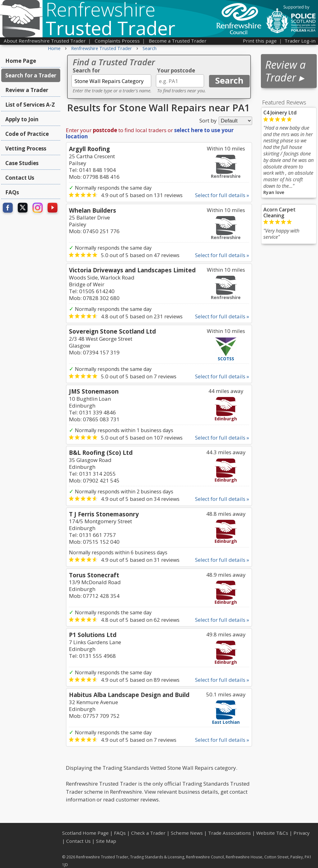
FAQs (12, 192)
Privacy (302, 833)
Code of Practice (27, 134)
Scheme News (187, 833)
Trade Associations (229, 833)
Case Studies (22, 163)
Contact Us (20, 178)
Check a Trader (148, 833)
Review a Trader (27, 90)
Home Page (21, 61)
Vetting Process (26, 148)
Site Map (106, 841)
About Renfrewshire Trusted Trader (45, 41)
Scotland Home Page (85, 833)
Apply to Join (22, 119)
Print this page (260, 41)
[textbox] (111, 81)
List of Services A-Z (30, 105)
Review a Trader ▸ (285, 71)
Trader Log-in (300, 41)
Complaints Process (117, 41)
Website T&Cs (272, 833)
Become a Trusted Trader (178, 41)
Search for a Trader (31, 75)
